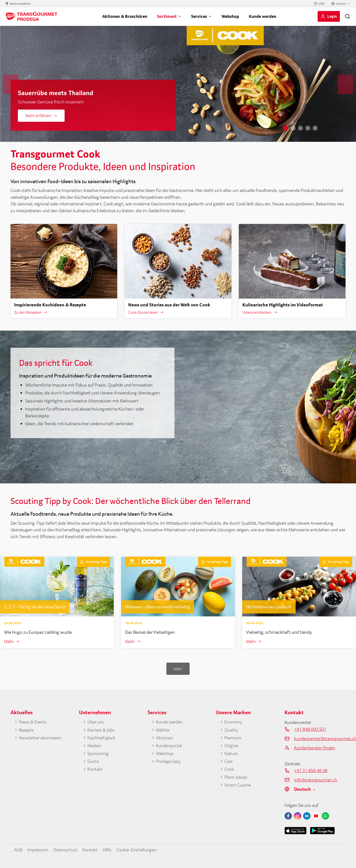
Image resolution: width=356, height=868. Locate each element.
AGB (18, 850)
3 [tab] (300, 128)
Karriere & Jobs (101, 730)
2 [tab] (293, 128)
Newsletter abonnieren (40, 738)
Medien (94, 746)
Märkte (163, 730)
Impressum (38, 850)
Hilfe (322, 4)
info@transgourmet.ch (316, 780)
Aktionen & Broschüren (125, 16)
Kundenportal (169, 746)
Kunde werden (263, 16)
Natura (231, 753)
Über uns (96, 722)
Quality (231, 730)
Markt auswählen (20, 4)
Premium (233, 738)
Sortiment (167, 16)
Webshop (230, 16)
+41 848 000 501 (310, 729)
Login (332, 16)
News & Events (33, 722)
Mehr (9, 641)
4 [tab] (308, 128)
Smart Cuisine (238, 785)
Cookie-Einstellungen (136, 850)
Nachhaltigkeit (101, 738)
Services (199, 16)
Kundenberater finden (315, 748)
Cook (229, 769)
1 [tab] (286, 128)
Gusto (93, 761)
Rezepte (26, 730)
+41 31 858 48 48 (311, 770)
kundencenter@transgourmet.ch (320, 738)
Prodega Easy (168, 761)
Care (229, 761)
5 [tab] (315, 128)
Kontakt (95, 769)
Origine (231, 746)
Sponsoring (98, 753)
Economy (233, 722)
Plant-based (236, 777)
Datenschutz (65, 850)
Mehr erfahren (38, 116)
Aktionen (165, 738)
